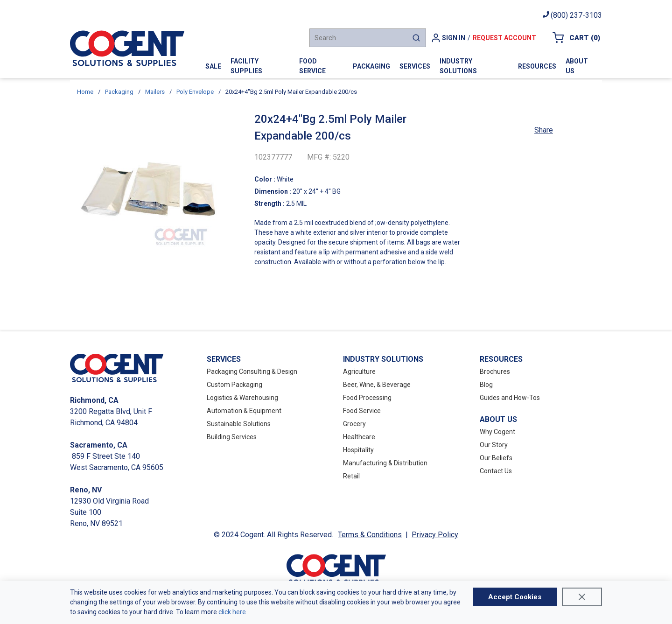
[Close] (582, 597)
